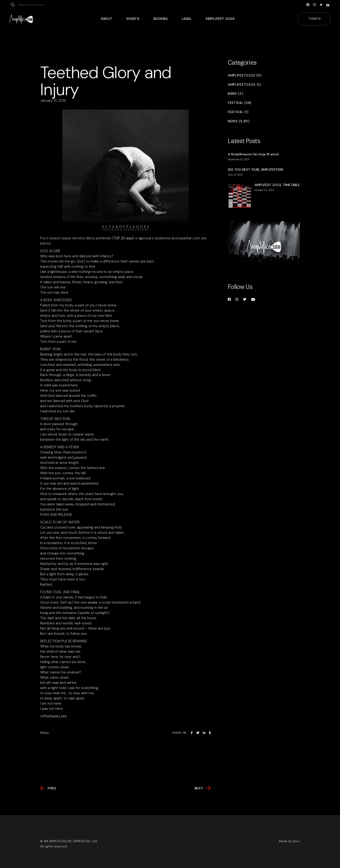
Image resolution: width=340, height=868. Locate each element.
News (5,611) (239, 121)
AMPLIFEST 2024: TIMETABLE (277, 185)
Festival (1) (238, 112)
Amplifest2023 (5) (245, 75)
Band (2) (236, 94)
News (45, 733)
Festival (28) (240, 103)
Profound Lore (55, 716)
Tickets (315, 19)
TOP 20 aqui (123, 238)
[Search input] (37, 5)
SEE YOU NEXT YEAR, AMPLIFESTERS (256, 169)
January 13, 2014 (53, 101)
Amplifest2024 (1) (244, 85)
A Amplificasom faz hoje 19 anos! (253, 154)
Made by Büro (289, 841)
